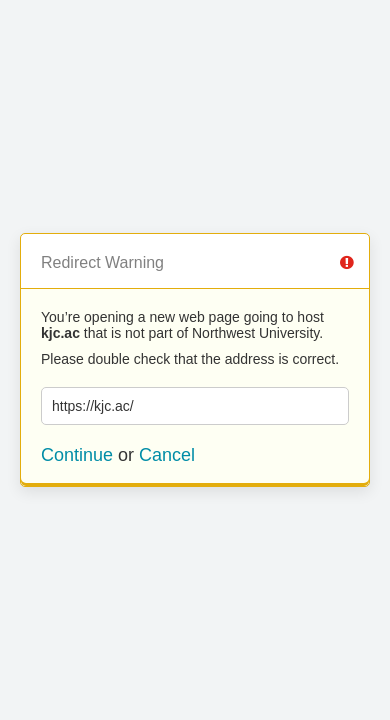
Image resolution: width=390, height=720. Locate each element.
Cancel (167, 455)
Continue (77, 455)
